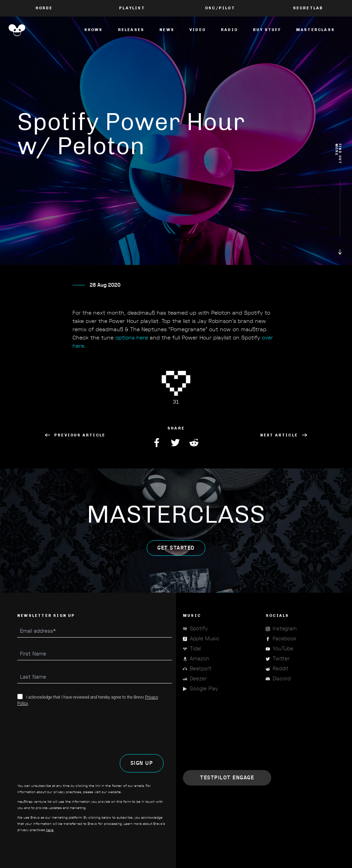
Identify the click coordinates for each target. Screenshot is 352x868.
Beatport (201, 669)
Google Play (204, 689)
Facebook (157, 443)
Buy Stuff (267, 30)
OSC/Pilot (220, 8)
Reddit (195, 443)
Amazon (199, 659)
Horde (44, 8)
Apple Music (205, 639)
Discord (282, 679)
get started (176, 556)
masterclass (315, 30)
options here (132, 346)
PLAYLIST (132, 8)
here (50, 830)
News (167, 30)
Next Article (284, 435)
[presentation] (70, 730)
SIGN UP (142, 763)
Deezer (198, 679)
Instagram (285, 629)
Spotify (199, 629)
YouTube (283, 649)
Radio (229, 30)
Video (198, 30)
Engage (227, 778)
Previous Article (75, 435)
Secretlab (308, 8)
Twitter (176, 443)
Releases (131, 30)
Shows (94, 30)
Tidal (195, 649)
